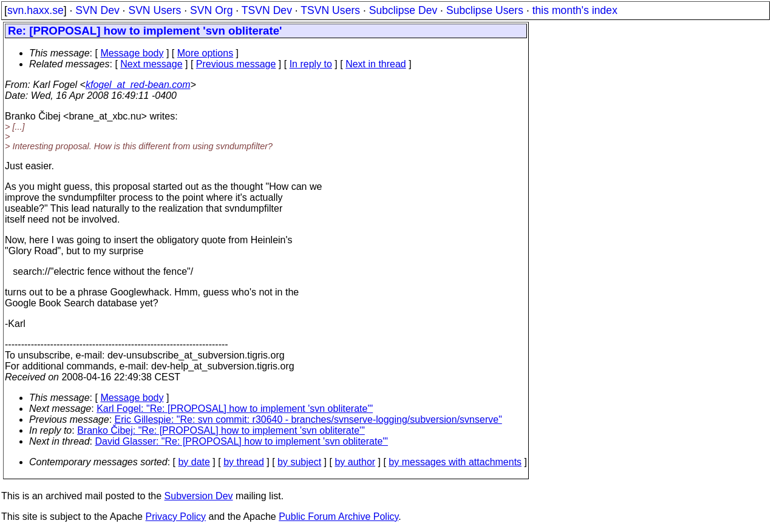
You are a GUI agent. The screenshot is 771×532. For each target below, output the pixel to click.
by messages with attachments (455, 462)
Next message (151, 64)
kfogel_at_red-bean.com (138, 85)
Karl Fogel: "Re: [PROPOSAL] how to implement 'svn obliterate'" (235, 409)
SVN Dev (97, 10)
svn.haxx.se (36, 10)
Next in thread (376, 64)
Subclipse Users (485, 10)
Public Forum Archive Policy (338, 517)
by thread (244, 462)
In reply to (311, 64)
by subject (299, 462)
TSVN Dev (267, 10)
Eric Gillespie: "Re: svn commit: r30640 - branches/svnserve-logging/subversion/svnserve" (308, 419)
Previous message (236, 64)
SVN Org (211, 10)
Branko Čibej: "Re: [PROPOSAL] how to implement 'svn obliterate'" (221, 430)
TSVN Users (330, 10)
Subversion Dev (199, 496)
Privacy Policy (175, 517)
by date (194, 462)
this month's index (575, 10)
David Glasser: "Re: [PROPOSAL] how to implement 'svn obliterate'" (242, 441)
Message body (132, 53)
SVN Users (155, 10)
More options (205, 53)
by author (355, 462)
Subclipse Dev (403, 10)
